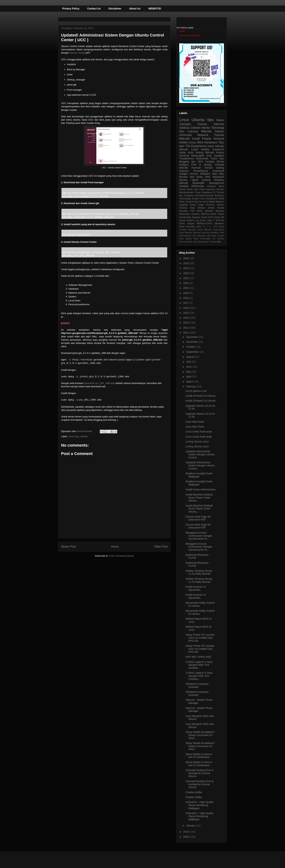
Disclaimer (115, 9)
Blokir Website (205, 211)
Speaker (196, 217)
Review (183, 180)
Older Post (161, 547)
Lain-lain (220, 189)
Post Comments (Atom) (122, 556)
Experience (199, 146)
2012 (186, 328)
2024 (186, 268)
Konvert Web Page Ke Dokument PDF (198, 518)
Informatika (205, 239)
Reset (221, 214)
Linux (71, 436)
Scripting (214, 233)
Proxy (198, 192)
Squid (204, 217)
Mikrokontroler (186, 192)
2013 (186, 323)
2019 (186, 293)
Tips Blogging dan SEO (202, 160)
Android (219, 139)
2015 (186, 313)
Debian (196, 128)
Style (192, 208)
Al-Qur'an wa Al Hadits (204, 202)
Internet (219, 124)
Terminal (184, 156)
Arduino (190, 220)
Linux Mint (196, 142)
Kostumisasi (218, 230)
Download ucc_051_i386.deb (99, 383)
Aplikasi (184, 128)
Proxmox (210, 205)
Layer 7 (211, 220)
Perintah (196, 168)
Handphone (211, 199)
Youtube (212, 242)
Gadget (183, 174)
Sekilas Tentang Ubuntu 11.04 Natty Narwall (199, 572)
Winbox (201, 208)
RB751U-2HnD (209, 214)
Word (182, 227)
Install (196, 139)
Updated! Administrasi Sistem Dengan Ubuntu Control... (200, 454)
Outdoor (196, 214)
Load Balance (186, 233)
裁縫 (219, 242)
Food (202, 199)
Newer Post (68, 547)
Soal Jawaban (215, 156)
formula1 (191, 227)
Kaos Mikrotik (205, 230)
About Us (135, 9)
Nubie (183, 153)
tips (77, 436)
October (191, 347)
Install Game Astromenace (200, 489)
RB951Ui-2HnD (204, 223)
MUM (221, 199)
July (189, 362)
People (206, 139)
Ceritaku (210, 162)
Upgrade (184, 205)
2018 (186, 298)
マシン (207, 227)
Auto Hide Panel (195, 422)
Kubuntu (184, 171)
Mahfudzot (185, 214)
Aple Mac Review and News (202, 175)
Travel (214, 158)
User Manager (199, 236)
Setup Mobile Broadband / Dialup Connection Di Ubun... (200, 735)
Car (197, 220)
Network (203, 135)
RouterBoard (201, 171)
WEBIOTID (155, 9)
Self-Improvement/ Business (209, 196)
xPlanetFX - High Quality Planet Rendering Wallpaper (199, 805)
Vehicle (208, 168)
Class (202, 189)
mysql (182, 220)
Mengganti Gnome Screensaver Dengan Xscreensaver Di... (199, 536)
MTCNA (220, 220)
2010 (186, 832)
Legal (201, 205)
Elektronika (198, 186)
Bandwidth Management (208, 183)
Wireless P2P (187, 211)
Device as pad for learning (190, 35)
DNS (208, 177)
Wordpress (203, 242)
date (209, 236)
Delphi (211, 208)
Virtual (182, 189)
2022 (186, 278)
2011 (186, 333)
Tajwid (195, 180)
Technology (185, 199)
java (199, 227)
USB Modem (185, 236)
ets (181, 196)
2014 (186, 318)
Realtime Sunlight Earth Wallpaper (199, 475)
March (190, 382)
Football (183, 230)
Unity (195, 242)
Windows (219, 223)
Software (205, 174)
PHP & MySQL (202, 165)
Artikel (183, 142)
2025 (186, 263)
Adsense (211, 186)
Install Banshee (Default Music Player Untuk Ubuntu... (199, 498)
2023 (186, 273)
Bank (214, 236)
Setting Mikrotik (205, 153)
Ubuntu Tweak (77, 53)
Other (182, 223)
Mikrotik (206, 131)
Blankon (220, 202)
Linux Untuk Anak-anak (199, 432)
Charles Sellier (194, 792)
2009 (186, 837)
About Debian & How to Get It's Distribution (199, 756)
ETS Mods (219, 227)
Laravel (221, 239)
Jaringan (185, 124)
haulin (190, 189)
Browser (220, 211)
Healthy (205, 149)
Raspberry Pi (209, 192)
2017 (186, 303)
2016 (186, 308)
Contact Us (94, 9)
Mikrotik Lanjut (189, 149)
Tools (222, 233)
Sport (221, 186)
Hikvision (192, 230)
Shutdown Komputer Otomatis (197, 685)
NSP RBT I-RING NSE (198, 657)
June (189, 367)
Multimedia (202, 158)
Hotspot (206, 180)
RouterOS (218, 149)
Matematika (198, 156)
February (192, 387)
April (189, 377)
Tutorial (220, 192)
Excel (203, 220)
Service (194, 174)
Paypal (191, 223)
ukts (196, 189)
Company (188, 196)
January (191, 826)
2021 (186, 283)
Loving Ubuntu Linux (197, 442)
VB (222, 217)
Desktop (184, 186)
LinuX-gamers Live (196, 391)
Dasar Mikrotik (216, 146)
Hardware (211, 142)
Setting (220, 168)
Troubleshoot (187, 158)
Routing (183, 208)
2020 (186, 288)
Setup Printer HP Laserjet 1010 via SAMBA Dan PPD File (200, 638)
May (189, 372)
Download (218, 171)
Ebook (220, 162)
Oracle (221, 208)
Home (115, 547)
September (193, 352)
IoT (214, 239)
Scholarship (185, 217)
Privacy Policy (71, 9)
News (220, 120)
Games (182, 31)
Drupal (195, 199)
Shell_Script (185, 202)
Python (220, 205)
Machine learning (201, 233)
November (192, 342)
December (192, 337)
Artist (191, 153)
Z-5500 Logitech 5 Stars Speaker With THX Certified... (199, 665)
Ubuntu (84, 436)
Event (193, 205)
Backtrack (218, 177)
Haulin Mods (192, 239)
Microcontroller (186, 242)
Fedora (220, 153)
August (190, 357)
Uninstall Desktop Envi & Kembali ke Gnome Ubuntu (199, 773)
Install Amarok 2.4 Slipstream (196, 588)
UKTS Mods (214, 217)
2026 (186, 258)
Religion (184, 165)
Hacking (210, 189)
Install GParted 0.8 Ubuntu (201, 396)
